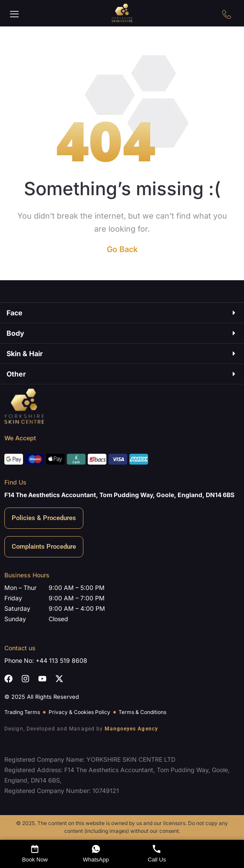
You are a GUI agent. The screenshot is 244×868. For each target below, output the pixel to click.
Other (16, 374)
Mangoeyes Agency (131, 729)
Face (15, 313)
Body (15, 333)
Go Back (122, 249)
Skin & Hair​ (25, 354)
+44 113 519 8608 (61, 660)
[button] (15, 14)
